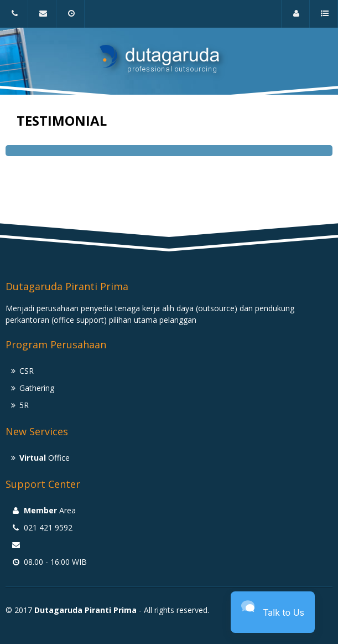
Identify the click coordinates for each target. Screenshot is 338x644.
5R (24, 405)
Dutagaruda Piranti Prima (85, 610)
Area (298, 19)
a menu (326, 19)
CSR (27, 371)
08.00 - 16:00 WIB (73, 19)
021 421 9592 (13, 19)
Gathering (37, 388)
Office (45, 458)
